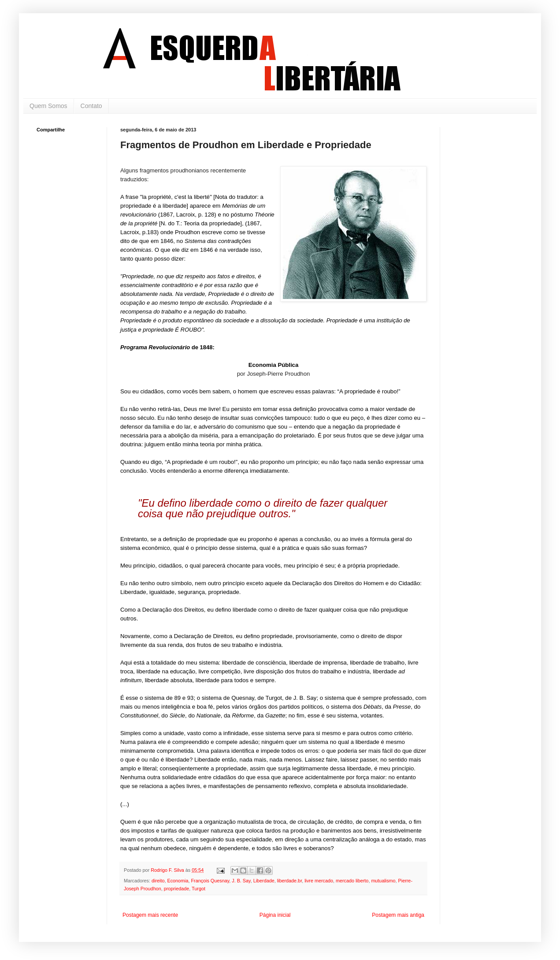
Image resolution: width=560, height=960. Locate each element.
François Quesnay (210, 881)
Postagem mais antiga (398, 915)
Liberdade (264, 881)
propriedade (177, 889)
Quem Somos (48, 106)
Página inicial (275, 915)
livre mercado (319, 881)
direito (158, 881)
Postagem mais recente (150, 915)
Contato (91, 106)
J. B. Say (241, 881)
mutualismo (383, 881)
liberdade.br (289, 881)
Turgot (198, 889)
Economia (178, 881)
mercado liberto (352, 881)
